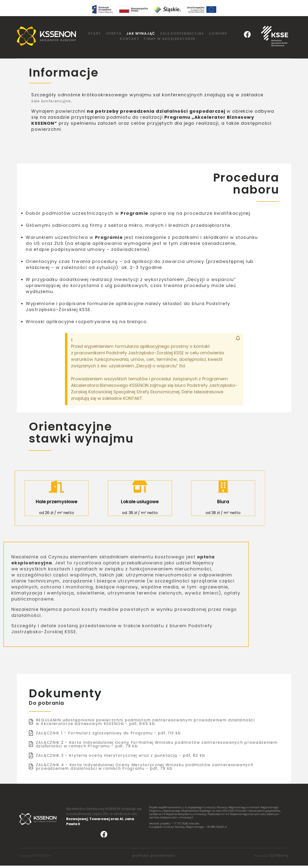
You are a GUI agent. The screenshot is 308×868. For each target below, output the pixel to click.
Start (95, 33)
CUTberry (279, 856)
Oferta (114, 33)
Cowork (218, 33)
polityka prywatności (154, 856)
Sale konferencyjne (182, 33)
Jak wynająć (141, 33)
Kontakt (129, 39)
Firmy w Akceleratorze (170, 39)
